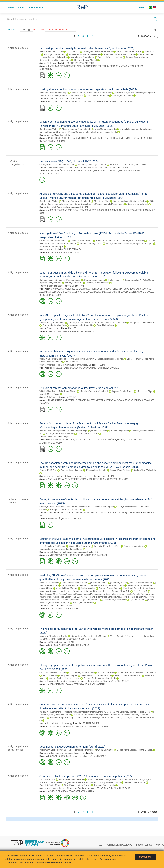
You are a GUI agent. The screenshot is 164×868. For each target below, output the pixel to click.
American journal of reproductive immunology (67, 365)
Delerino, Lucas (86, 585)
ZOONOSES (149, 400)
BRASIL (63, 141)
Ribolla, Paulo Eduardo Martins (60, 434)
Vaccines (51, 606)
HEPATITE (76, 756)
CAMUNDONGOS (143, 289)
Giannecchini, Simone (120, 718)
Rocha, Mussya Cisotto (115, 323)
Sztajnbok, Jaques (69, 675)
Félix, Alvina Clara (47, 779)
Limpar (155, 29)
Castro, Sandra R (146, 54)
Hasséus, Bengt (57, 718)
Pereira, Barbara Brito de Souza (132, 673)
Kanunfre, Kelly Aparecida (81, 325)
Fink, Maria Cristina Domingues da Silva (128, 165)
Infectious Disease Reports (59, 286)
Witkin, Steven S (73, 362)
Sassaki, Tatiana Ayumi (135, 782)
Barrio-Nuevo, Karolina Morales (129, 93)
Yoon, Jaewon (73, 51)
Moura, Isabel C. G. (70, 585)
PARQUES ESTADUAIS (71, 138)
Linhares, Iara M (134, 359)
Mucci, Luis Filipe (75, 96)
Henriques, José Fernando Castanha (66, 510)
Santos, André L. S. (74, 283)
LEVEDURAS (92, 292)
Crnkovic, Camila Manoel (86, 60)
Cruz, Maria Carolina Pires (54, 325)
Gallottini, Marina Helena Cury (88, 715)
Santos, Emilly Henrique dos (52, 323)
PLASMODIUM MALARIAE (121, 102)
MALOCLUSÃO (55, 519)
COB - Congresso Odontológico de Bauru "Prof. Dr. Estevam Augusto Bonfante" (105, 513)
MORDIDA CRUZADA (72, 519)
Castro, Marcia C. (92, 600)
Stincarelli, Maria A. (97, 712)
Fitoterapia (52, 63)
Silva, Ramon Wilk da (65, 132)
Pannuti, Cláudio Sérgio (50, 785)
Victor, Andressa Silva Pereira (119, 244)
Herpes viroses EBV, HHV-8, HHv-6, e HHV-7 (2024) (69, 161)
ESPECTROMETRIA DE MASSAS (112, 66)
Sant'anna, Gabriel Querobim (74, 507)
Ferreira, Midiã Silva (48, 470)
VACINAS (52, 479)
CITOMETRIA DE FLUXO (50, 295)
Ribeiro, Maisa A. (91, 594)
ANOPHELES (102, 102)
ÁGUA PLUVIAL (123, 138)
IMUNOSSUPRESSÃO (58, 645)
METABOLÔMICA (136, 66)
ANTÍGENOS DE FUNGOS (100, 289)
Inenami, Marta (130, 779)
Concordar (145, 857)
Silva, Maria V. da (50, 597)
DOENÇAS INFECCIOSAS (59, 756)
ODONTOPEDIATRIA (78, 791)
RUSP (89, 723)
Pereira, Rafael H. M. (49, 585)
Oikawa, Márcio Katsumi (141, 583)
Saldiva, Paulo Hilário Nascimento (65, 678)
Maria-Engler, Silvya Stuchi (82, 57)
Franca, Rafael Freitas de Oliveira (109, 585)
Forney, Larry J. (134, 636)
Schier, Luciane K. (58, 591)
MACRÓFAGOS (78, 292)
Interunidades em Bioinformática (101, 681)
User (142, 7)
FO (65, 249)
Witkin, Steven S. (88, 639)
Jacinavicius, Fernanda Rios (129, 51)
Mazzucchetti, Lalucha (96, 470)
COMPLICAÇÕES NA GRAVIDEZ (62, 171)
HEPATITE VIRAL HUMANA (94, 756)
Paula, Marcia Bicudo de (98, 96)
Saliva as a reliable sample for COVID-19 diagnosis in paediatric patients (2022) (86, 776)
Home (11, 7)
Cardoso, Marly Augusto (72, 470)
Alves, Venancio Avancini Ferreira (96, 675)
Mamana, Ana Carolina (117, 712)
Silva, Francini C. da (114, 779)
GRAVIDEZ (84, 645)
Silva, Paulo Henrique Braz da (77, 785)
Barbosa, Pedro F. (47, 280)
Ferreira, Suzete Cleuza (109, 588)
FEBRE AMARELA (81, 684)
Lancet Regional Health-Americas (62, 552)
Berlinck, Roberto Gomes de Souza (55, 60)
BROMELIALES (67, 102)
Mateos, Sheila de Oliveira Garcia (99, 597)
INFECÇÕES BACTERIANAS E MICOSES (136, 292)
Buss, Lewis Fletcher (49, 583)
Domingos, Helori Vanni (55, 54)
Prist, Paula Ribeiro (68, 391)
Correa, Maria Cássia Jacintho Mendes (57, 165)
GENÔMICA (113, 368)
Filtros (12, 30)
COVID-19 (53, 609)
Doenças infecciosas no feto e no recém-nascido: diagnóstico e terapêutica (81, 168)
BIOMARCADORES (57, 252)
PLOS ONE (51, 642)
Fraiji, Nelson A (140, 591)
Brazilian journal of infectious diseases (64, 753)
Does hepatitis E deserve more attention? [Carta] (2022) (72, 747)
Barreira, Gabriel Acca (78, 323)
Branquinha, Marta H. (52, 283)
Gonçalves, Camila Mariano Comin (119, 54)
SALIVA (69, 252)
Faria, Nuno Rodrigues (59, 603)
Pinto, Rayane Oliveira (127, 507)
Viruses (50, 249)
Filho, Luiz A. (77, 597)
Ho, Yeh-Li (151, 673)
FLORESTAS (81, 400)
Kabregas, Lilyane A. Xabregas (97, 591)
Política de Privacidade (119, 845)
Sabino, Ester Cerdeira (120, 470)
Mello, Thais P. (115, 280)
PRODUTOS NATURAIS (87, 66)
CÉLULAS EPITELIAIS (61, 292)
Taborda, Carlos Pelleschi (97, 283)
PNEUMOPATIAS (98, 684)
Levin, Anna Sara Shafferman (52, 546)
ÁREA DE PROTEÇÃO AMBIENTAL (64, 210)
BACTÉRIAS (54, 66)
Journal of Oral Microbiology (59, 723)
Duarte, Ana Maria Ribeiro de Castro (130, 201)
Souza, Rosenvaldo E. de (110, 594)
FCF (69, 63)
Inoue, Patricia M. (75, 591)
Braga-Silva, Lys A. (133, 280)
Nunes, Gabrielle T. (123, 597)
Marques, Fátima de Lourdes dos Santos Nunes (61, 549)
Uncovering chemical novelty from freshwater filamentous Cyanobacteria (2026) (87, 48)
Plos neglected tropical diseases (61, 681)
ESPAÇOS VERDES (88, 210)
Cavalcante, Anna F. (131, 594)
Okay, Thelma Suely (105, 325)
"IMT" (26, 30)
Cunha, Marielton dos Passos (53, 673)
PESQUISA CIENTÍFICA (73, 555)
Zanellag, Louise (72, 718)
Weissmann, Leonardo (49, 750)
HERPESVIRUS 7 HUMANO (51, 174)
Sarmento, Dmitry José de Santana (55, 715)
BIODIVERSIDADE (68, 66)
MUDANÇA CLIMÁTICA (85, 102)
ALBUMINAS (45, 292)
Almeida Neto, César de (67, 588)
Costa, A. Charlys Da (49, 359)
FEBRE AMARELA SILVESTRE (61, 400)
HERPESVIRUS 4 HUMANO (106, 171)
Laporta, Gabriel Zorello (123, 391)
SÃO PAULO (53, 141)
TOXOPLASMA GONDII (58, 331)
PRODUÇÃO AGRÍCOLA (128, 440)
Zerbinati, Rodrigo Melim (91, 244)
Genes (49, 437)
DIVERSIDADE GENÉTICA (105, 440)
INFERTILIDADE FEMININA (60, 368)
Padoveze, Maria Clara (134, 546)
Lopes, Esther (64, 597)
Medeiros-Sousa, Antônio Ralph (54, 93)
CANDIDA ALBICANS (108, 292)
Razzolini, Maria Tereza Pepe (107, 546)
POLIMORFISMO (77, 331)
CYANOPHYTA (46, 69)
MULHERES (73, 645)
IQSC (81, 63)
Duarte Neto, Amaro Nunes (82, 673)
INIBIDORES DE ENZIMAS (76, 289)
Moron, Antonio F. (118, 636)
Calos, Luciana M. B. (49, 594)
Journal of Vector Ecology (58, 207)
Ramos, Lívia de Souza (94, 280)
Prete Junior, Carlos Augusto (75, 583)
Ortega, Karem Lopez (143, 244)
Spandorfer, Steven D (84, 359)
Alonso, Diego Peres (120, 431)
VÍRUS (76, 252)
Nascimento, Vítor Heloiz (115, 600)
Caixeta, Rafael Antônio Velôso (53, 241)
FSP (75, 99)
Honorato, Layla (73, 639)
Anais (49, 513)
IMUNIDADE (63, 609)
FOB (153, 513)
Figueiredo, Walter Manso (77, 782)
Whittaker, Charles (99, 583)
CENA (91, 63)
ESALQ (75, 249)
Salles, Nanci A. (88, 588)
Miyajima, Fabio (134, 585)
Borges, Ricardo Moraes (137, 57)
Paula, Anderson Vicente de (71, 779)
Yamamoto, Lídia (96, 323)
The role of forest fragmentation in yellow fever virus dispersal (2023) (80, 388)
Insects (50, 135)
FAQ (100, 845)
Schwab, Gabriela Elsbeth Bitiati (62, 244)
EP (67, 606)
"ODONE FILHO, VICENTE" (60, 30)
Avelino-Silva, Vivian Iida (145, 470)
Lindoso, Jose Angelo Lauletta (53, 57)
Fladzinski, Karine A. (133, 588)
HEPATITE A (99, 479)
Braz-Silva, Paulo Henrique (51, 246)
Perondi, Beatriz (50, 675)
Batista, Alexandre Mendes (108, 241)
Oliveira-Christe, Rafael (82, 93)
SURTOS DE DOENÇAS (133, 400)
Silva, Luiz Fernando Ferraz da (128, 675)
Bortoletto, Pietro (66, 359)
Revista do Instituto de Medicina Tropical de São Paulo (71, 476)
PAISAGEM (44, 403)
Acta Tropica (52, 397)
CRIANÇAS (123, 479)
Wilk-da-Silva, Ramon (57, 96)
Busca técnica (144, 845)
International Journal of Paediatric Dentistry (66, 788)
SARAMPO (62, 479)
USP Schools (36, 7)
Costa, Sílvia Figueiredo (80, 546)
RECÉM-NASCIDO (85, 171)
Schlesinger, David (140, 597)
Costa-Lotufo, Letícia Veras (110, 57)
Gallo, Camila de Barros (81, 241)
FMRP (127, 788)
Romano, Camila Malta (105, 785)
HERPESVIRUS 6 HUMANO (131, 171)
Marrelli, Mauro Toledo (123, 96)
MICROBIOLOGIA (56, 289)
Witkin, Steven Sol (105, 750)
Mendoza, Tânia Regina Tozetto (92, 165)
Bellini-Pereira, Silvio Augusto (101, 507)
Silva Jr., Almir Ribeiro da (54, 639)
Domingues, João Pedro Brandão (98, 51)
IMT (86, 63)
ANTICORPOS (111, 479)
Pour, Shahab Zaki (106, 673)
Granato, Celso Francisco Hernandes (77, 750)
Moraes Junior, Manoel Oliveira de (85, 54)
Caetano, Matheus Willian (132, 241)
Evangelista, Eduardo (129, 129)
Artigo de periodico (18, 48)
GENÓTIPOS (91, 331)
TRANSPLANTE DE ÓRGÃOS (89, 726)
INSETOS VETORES (107, 138)
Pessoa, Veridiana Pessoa (70, 594)
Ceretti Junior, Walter (102, 93)
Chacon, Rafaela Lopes (50, 507)
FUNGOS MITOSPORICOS (123, 289)
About (22, 7)
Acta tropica (52, 328)
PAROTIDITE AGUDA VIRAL (80, 479)
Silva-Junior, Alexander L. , (71, 600)
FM (73, 63)
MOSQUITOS (54, 102)
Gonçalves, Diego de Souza (68, 280)
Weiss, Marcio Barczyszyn (51, 51)
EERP (122, 788)
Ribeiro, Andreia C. (96, 779)
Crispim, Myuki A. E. (121, 591)
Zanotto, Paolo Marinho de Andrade (100, 678)
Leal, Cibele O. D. (57, 782)
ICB (77, 63)
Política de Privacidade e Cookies (54, 863)
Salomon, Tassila (119, 583)
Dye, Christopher (137, 600)
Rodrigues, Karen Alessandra (142, 323)
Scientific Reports (55, 99)
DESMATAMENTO (114, 400)
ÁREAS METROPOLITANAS (60, 684)
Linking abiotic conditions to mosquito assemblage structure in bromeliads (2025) (88, 89)
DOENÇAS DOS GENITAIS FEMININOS (90, 368)
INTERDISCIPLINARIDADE (96, 555)
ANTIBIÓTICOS (55, 555)
